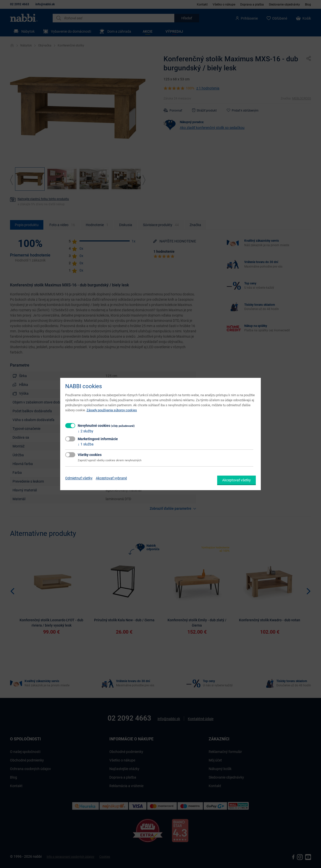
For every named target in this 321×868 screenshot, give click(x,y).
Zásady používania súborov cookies (112, 410)
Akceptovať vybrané (111, 478)
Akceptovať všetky (236, 480)
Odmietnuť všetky (79, 478)
